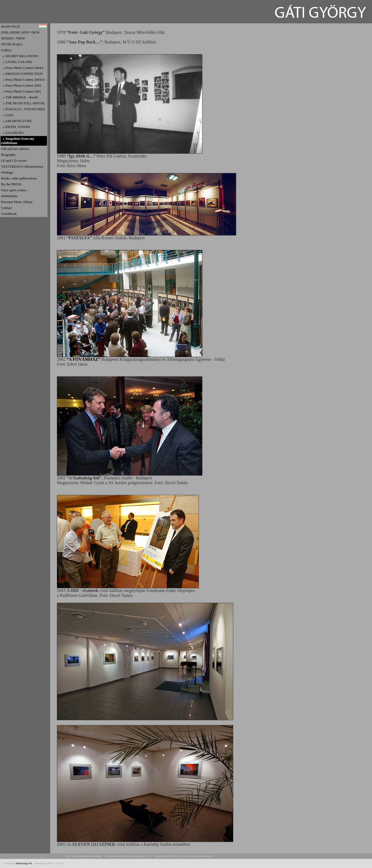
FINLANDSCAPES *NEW (20, 32)
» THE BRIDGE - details (20, 97)
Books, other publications (19, 178)
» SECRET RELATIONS (20, 56)
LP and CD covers (14, 161)
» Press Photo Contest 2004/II (23, 80)
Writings (7, 172)
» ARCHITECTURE (16, 121)
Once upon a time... (15, 190)
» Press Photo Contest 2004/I (22, 68)
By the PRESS (11, 184)
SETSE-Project (12, 44)
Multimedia (9, 196)
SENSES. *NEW (13, 38)
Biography (8, 155)
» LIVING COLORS (17, 62)
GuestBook (9, 214)
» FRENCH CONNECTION (22, 74)
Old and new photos (15, 149)
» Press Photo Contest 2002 (21, 85)
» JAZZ (7, 115)
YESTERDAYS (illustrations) (22, 166)
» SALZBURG (12, 133)
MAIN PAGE (11, 26)
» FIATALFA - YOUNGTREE (23, 109)
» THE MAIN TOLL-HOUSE (23, 103)
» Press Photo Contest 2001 (21, 91)
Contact (6, 208)
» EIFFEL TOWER (15, 127)
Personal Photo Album (17, 202)
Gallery (6, 50)
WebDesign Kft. (25, 863)
